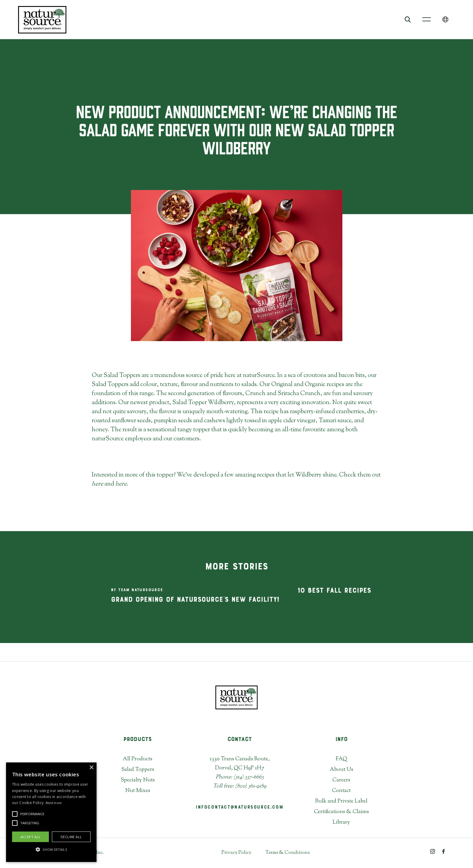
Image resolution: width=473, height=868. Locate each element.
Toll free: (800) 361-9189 (240, 786)
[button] (426, 19)
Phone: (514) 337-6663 (240, 777)
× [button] (91, 768)
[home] (42, 19)
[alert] (51, 812)
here (97, 484)
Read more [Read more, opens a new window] (54, 803)
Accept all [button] (31, 837)
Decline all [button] (71, 837)
